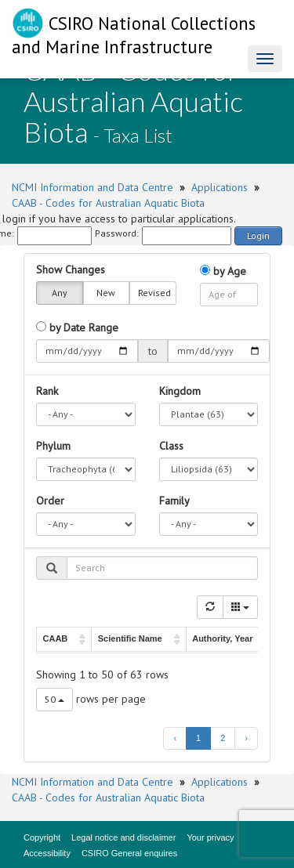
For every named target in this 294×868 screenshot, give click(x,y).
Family (174, 501)
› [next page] (246, 738)
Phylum (53, 446)
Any (60, 293)
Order (50, 501)
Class (171, 446)
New (106, 293)
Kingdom (180, 391)
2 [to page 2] (223, 738)
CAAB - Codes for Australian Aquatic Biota (108, 203)
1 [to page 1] (198, 738)
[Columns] (240, 607)
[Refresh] (210, 607)
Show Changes (71, 269)
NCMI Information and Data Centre (93, 187)
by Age (223, 271)
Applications (220, 187)
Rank (47, 391)
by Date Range (77, 327)
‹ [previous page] (175, 738)
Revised (154, 293)
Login (258, 235)
